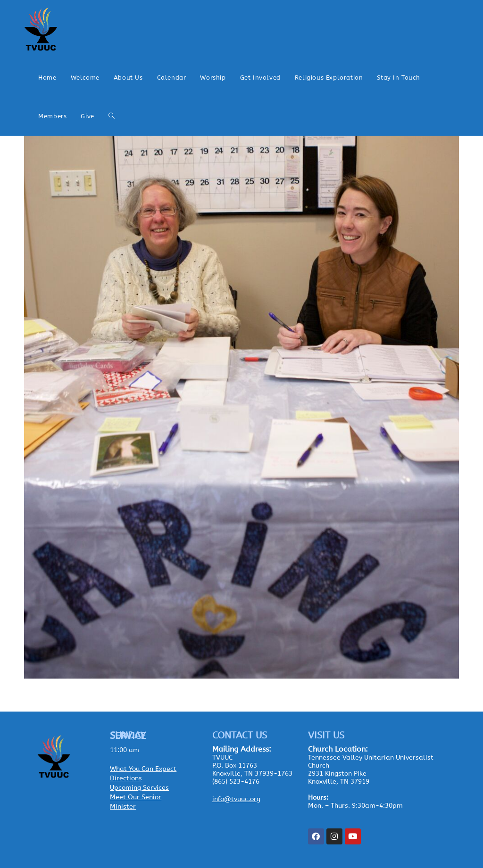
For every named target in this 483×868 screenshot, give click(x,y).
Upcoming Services (139, 788)
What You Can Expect (143, 769)
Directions (126, 778)
